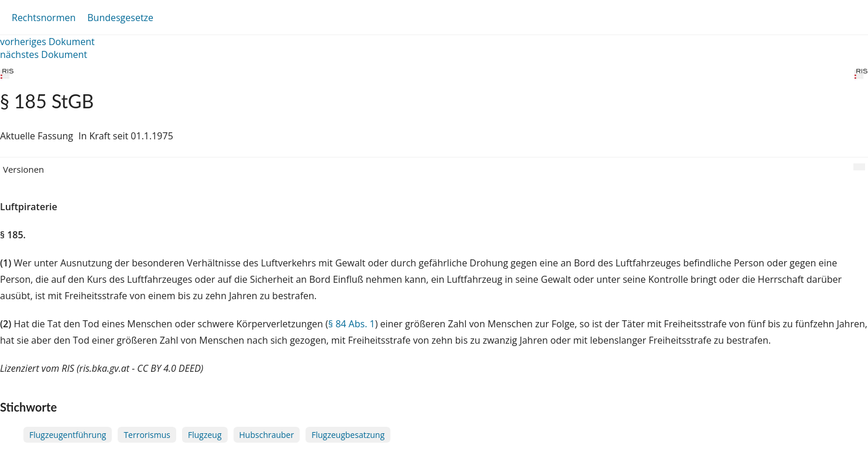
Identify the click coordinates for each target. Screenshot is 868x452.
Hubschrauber (267, 435)
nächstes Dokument (44, 54)
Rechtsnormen (44, 18)
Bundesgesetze (120, 18)
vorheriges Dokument (47, 42)
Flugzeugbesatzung (348, 435)
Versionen (23, 169)
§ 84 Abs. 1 (352, 324)
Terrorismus (147, 435)
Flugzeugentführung (68, 435)
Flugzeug (205, 435)
